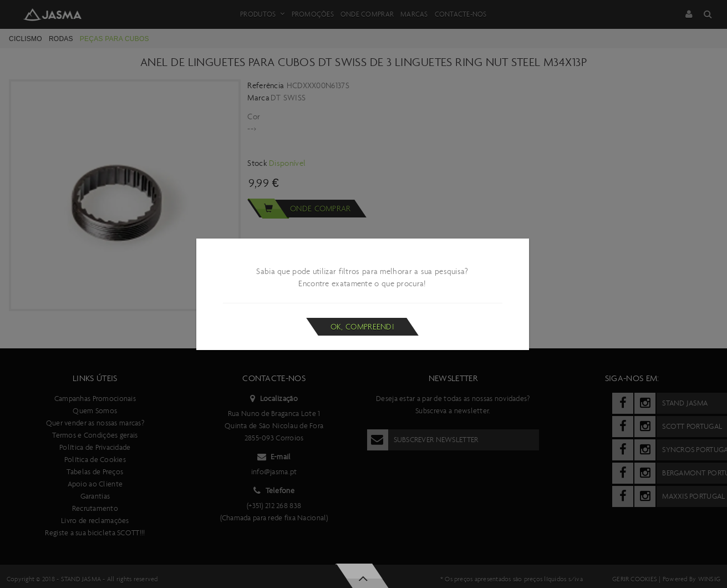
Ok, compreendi (362, 327)
